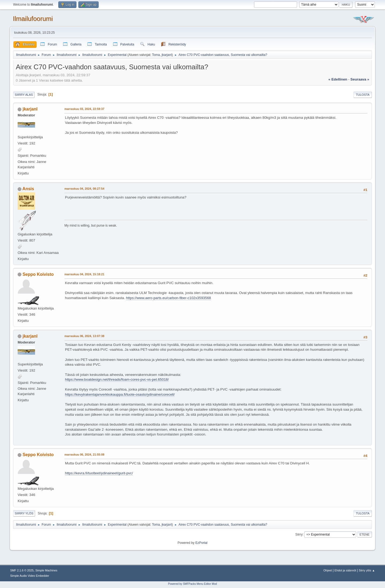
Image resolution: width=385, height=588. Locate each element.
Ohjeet (328, 570)
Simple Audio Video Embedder (30, 576)
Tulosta (363, 95)
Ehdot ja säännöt (345, 570)
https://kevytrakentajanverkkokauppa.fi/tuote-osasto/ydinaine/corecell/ (120, 394)
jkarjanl (167, 55)
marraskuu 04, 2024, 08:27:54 (84, 189)
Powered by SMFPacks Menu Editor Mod (193, 584)
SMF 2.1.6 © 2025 (22, 570)
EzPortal (201, 543)
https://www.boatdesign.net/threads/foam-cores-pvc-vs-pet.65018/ (117, 379)
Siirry (299, 534)
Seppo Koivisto (38, 274)
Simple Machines (46, 570)
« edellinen (338, 79)
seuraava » (360, 79)
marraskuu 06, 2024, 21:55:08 (84, 455)
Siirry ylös (24, 513)
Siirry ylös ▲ (367, 570)
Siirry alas (24, 95)
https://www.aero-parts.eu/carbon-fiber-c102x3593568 (168, 298)
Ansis (28, 189)
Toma (156, 55)
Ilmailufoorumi (33, 19)
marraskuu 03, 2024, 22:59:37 (84, 109)
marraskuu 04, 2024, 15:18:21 (84, 274)
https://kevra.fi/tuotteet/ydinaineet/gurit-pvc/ (99, 473)
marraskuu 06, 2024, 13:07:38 (84, 336)
